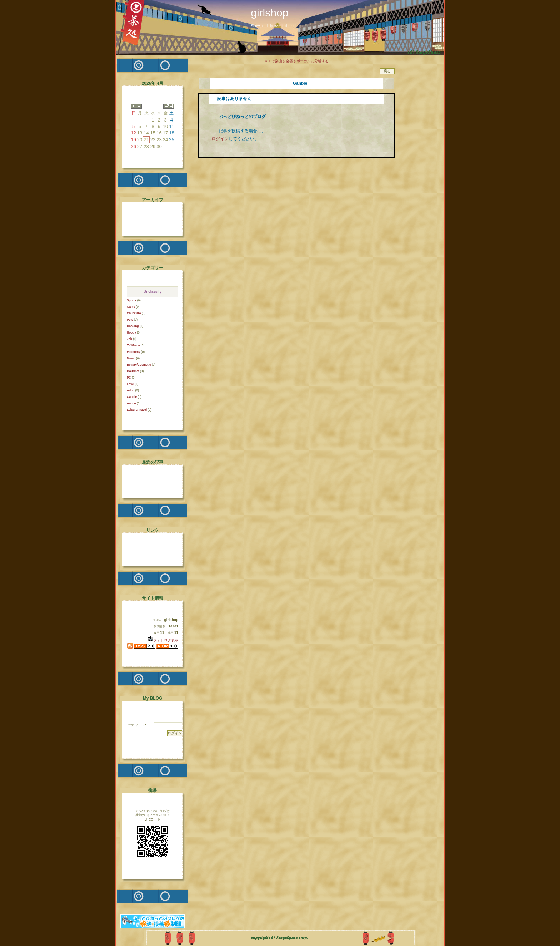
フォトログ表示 (163, 640)
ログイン (220, 139)
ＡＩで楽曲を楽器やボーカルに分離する (296, 61)
